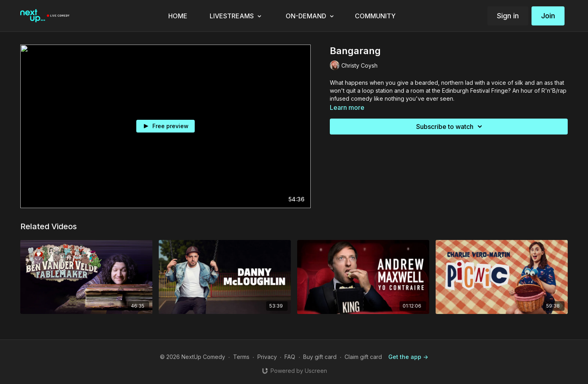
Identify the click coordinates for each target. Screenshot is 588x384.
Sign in (508, 16)
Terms (241, 357)
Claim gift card (363, 357)
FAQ (290, 357)
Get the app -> (408, 357)
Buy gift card (320, 357)
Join (548, 16)
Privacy (267, 357)
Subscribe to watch (450, 127)
